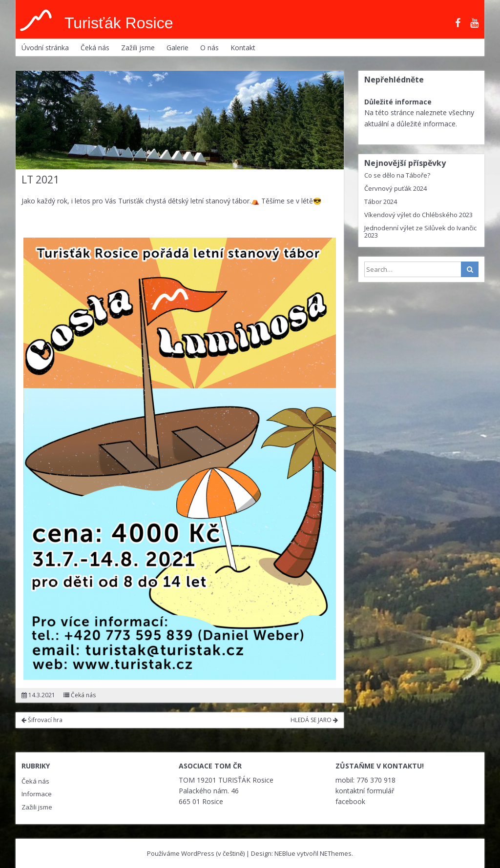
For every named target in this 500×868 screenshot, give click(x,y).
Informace (37, 794)
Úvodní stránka (45, 48)
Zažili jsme (138, 48)
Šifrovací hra (42, 720)
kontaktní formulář (365, 791)
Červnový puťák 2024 (396, 188)
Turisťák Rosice (119, 23)
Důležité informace (398, 102)
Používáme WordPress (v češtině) (196, 853)
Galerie (177, 48)
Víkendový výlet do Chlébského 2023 (418, 215)
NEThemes (336, 853)
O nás (209, 48)
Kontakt (243, 48)
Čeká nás (95, 48)
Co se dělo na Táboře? (397, 175)
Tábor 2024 (381, 202)
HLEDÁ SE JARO (314, 720)
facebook (350, 801)
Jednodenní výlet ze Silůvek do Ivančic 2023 (420, 232)
